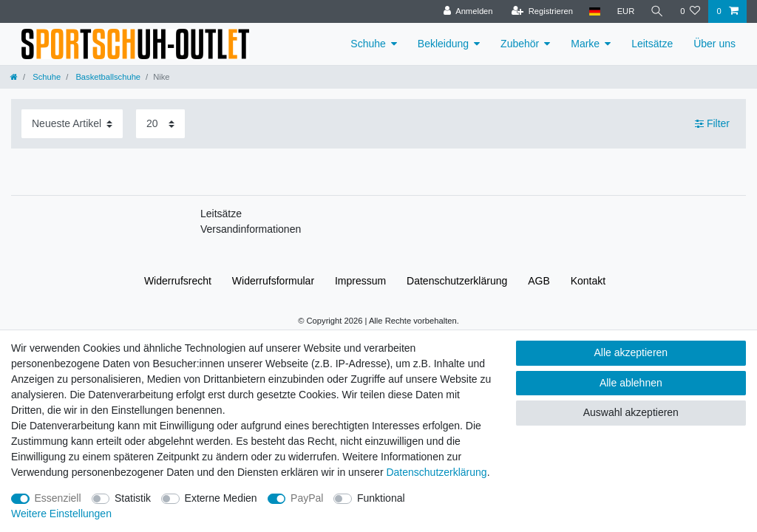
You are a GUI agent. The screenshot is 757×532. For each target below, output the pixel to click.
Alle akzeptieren (631, 352)
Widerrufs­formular (273, 281)
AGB (539, 281)
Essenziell (58, 498)
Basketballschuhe (107, 77)
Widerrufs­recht (178, 281)
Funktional (381, 498)
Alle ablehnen (631, 383)
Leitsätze (652, 44)
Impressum (360, 281)
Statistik (133, 498)
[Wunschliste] (690, 11)
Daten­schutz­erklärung (457, 281)
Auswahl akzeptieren (631, 412)
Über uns (714, 44)
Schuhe (368, 44)
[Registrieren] (542, 11)
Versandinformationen (251, 229)
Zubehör (520, 44)
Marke (585, 44)
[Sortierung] (72, 124)
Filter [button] (712, 124)
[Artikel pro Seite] (160, 124)
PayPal (307, 498)
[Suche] (657, 11)
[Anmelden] (468, 11)
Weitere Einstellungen (61, 514)
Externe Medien (221, 498)
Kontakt (588, 281)
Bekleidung (443, 44)
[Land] (595, 11)
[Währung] (625, 11)
